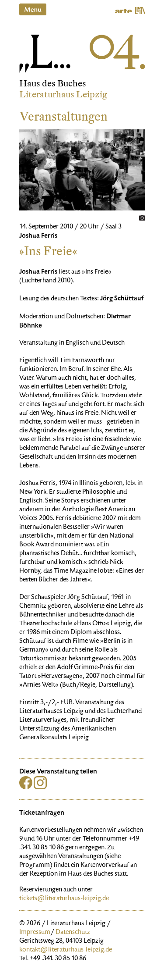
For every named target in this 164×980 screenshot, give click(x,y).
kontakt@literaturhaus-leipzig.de (66, 950)
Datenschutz (73, 933)
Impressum (35, 933)
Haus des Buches (53, 84)
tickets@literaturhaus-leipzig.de (64, 899)
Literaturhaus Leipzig (63, 94)
